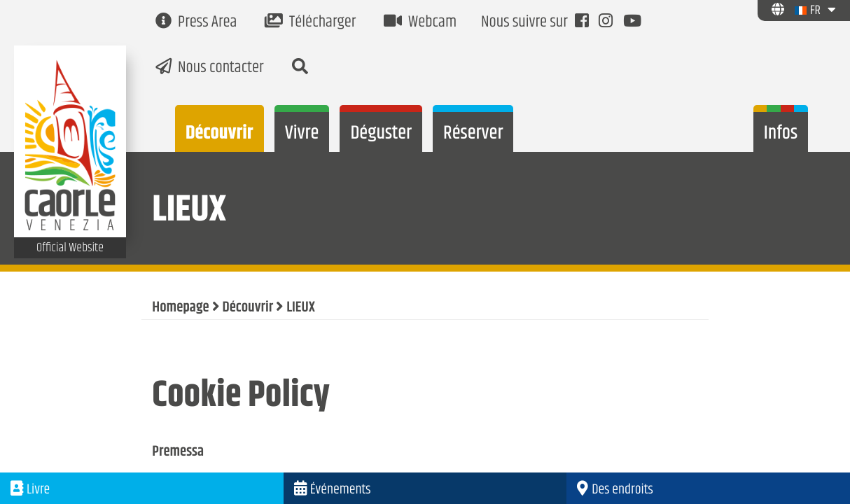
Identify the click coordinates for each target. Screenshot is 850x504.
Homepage (180, 308)
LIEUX (301, 308)
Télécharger (310, 23)
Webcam (420, 23)
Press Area (196, 23)
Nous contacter (209, 68)
